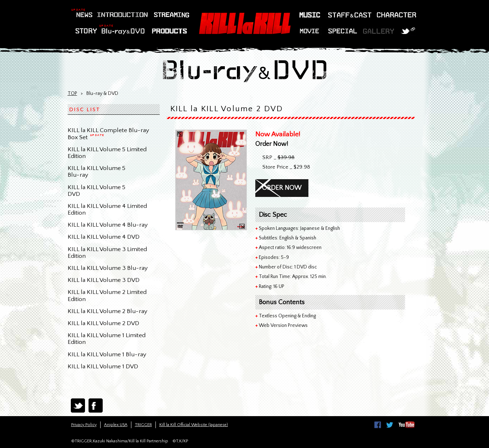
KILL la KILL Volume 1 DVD (103, 367)
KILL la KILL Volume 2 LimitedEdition (107, 296)
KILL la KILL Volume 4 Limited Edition (107, 209)
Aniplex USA (116, 425)
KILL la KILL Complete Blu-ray (108, 134)
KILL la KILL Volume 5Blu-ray (96, 172)
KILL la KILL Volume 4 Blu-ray (108, 225)
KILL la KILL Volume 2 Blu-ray (107, 311)
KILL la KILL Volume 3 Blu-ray (108, 268)
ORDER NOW (282, 188)
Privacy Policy (84, 425)
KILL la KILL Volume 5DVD (96, 191)
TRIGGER (143, 425)
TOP (72, 93)
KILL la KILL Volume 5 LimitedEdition (107, 153)
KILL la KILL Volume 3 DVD (104, 280)
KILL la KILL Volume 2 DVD (103, 323)
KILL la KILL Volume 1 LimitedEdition (107, 339)
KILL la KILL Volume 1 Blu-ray (107, 355)
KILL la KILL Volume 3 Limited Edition (107, 253)
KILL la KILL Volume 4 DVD (104, 237)
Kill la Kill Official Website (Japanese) (194, 425)
